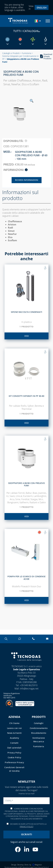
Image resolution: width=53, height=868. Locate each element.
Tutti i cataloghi (27, 31)
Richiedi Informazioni (27, 180)
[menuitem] (42, 7)
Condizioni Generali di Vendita (14, 769)
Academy (14, 738)
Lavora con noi (14, 728)
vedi (26, 336)
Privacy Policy (14, 753)
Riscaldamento (39, 733)
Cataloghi (39, 723)
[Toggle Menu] (48, 21)
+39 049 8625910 (29, 685)
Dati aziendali (14, 748)
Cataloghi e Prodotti (11, 53)
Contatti (14, 743)
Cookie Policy (14, 757)
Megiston (37, 865)
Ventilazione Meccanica (39, 740)
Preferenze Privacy (14, 762)
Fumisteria (26, 53)
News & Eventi (14, 733)
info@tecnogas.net (29, 689)
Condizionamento (39, 728)
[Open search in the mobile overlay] (6, 639)
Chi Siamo (14, 723)
